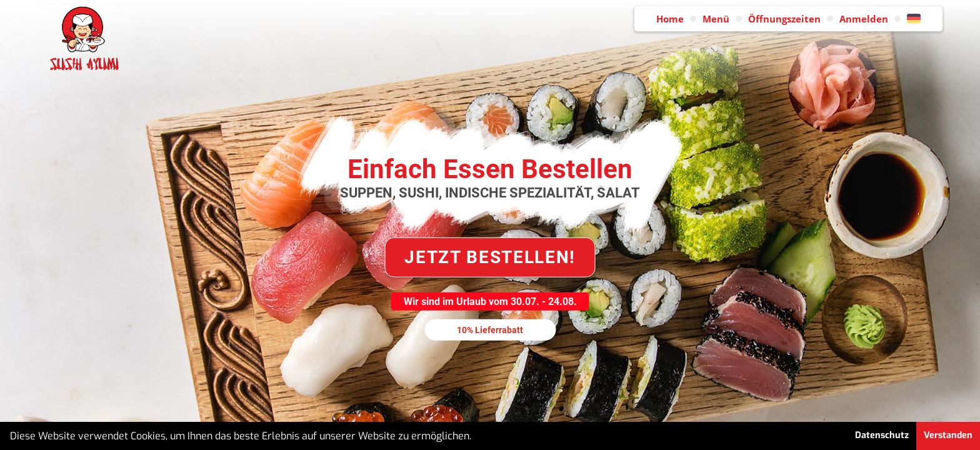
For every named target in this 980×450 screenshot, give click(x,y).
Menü (716, 19)
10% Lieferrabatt (490, 329)
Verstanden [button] (948, 435)
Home (670, 19)
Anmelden (864, 19)
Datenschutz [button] (882, 435)
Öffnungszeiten (784, 19)
